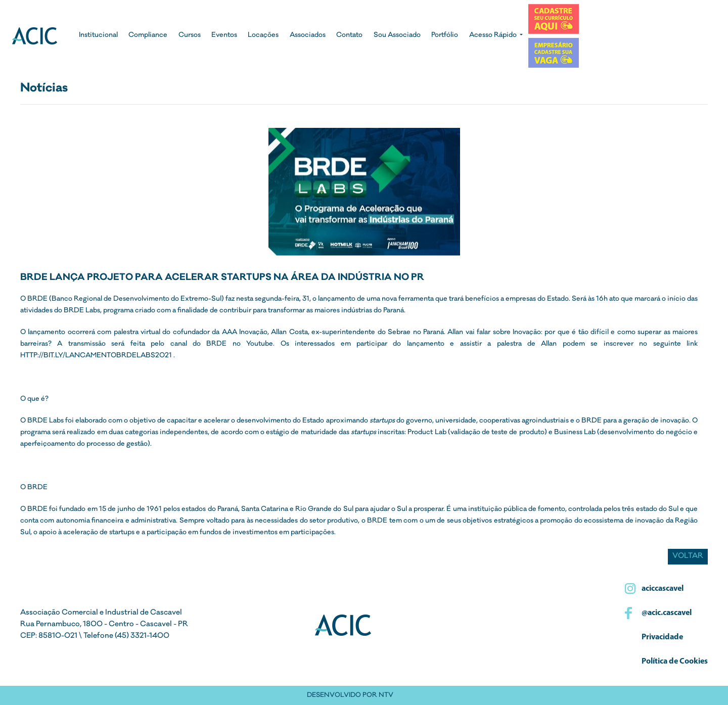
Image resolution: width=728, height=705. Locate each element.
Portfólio (445, 36)
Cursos (190, 36)
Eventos (224, 36)
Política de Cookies (674, 662)
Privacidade (662, 637)
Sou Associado (397, 36)
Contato (349, 36)
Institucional (98, 36)
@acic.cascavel (666, 613)
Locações (263, 36)
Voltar (688, 556)
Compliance (148, 36)
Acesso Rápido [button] (494, 36)
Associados (308, 36)
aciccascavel (662, 589)
